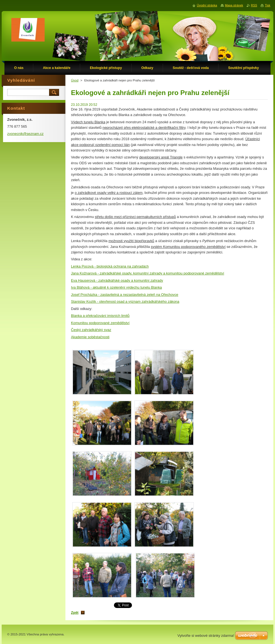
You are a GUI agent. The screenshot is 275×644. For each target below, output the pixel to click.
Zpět (75, 613)
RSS (254, 5)
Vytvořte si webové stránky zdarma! (206, 636)
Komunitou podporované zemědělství (100, 323)
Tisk (268, 5)
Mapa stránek (234, 5)
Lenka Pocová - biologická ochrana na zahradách (110, 266)
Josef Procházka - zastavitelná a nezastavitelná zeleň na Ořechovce (125, 295)
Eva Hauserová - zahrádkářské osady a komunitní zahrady (117, 280)
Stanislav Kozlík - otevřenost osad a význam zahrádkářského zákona (125, 302)
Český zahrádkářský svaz (91, 330)
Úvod (75, 80)
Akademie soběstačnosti (90, 337)
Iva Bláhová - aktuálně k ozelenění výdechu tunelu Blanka (116, 287)
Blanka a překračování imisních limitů (100, 316)
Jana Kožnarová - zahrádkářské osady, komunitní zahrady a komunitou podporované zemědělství (147, 273)
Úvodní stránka (207, 5)
